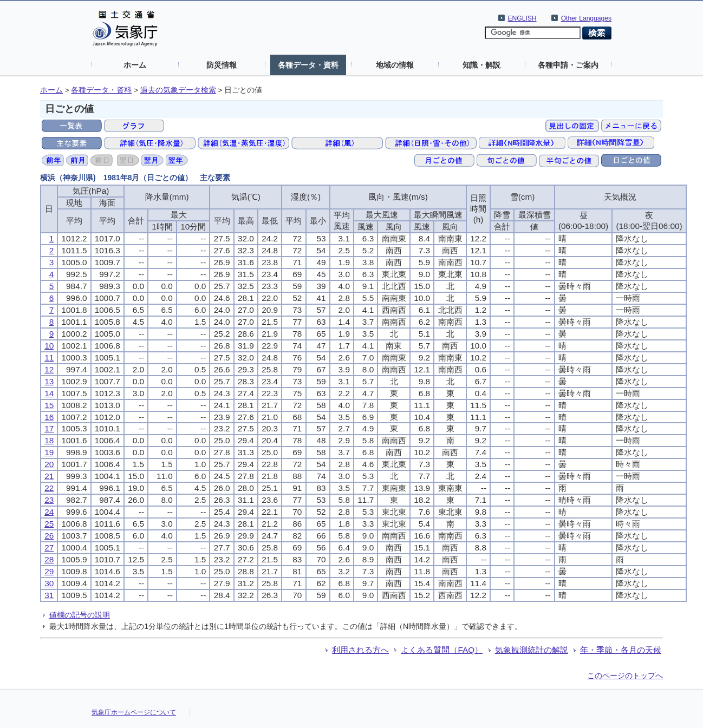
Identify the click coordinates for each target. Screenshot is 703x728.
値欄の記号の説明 (80, 615)
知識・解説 (481, 65)
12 (49, 369)
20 (49, 464)
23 (49, 500)
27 (49, 547)
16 (49, 417)
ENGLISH (522, 18)
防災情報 (222, 65)
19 (49, 452)
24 (49, 512)
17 (49, 428)
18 (49, 440)
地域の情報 (395, 65)
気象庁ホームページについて (134, 712)
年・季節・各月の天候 (621, 650)
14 (49, 393)
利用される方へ (360, 650)
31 (49, 595)
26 (49, 536)
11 (49, 358)
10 (49, 346)
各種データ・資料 (308, 65)
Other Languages (586, 18)
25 (49, 524)
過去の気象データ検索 (178, 90)
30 (49, 583)
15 (49, 405)
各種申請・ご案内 (568, 65)
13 (49, 381)
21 (49, 476)
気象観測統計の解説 (532, 650)
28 (49, 559)
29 (49, 571)
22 (49, 488)
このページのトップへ (625, 675)
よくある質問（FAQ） (442, 650)
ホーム (135, 65)
